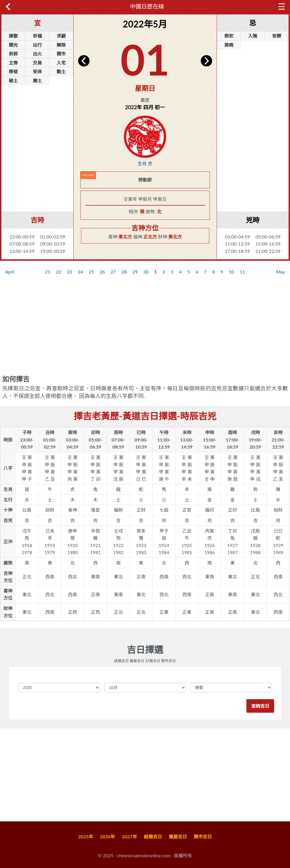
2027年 (130, 836)
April (10, 272)
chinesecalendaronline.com (144, 855)
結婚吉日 (153, 836)
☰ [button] (279, 7)
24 (81, 272)
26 (102, 272)
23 (70, 272)
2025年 (86, 836)
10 (232, 272)
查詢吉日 (260, 706)
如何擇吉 (16, 379)
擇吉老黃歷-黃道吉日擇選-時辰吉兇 (145, 416)
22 (58, 272)
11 (243, 272)
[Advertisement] (37, 175)
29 (135, 272)
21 (48, 272)
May (281, 272)
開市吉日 (203, 836)
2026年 (107, 836)
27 (113, 272)
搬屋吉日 (178, 836)
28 (124, 272)
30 (146, 272)
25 (91, 272)
